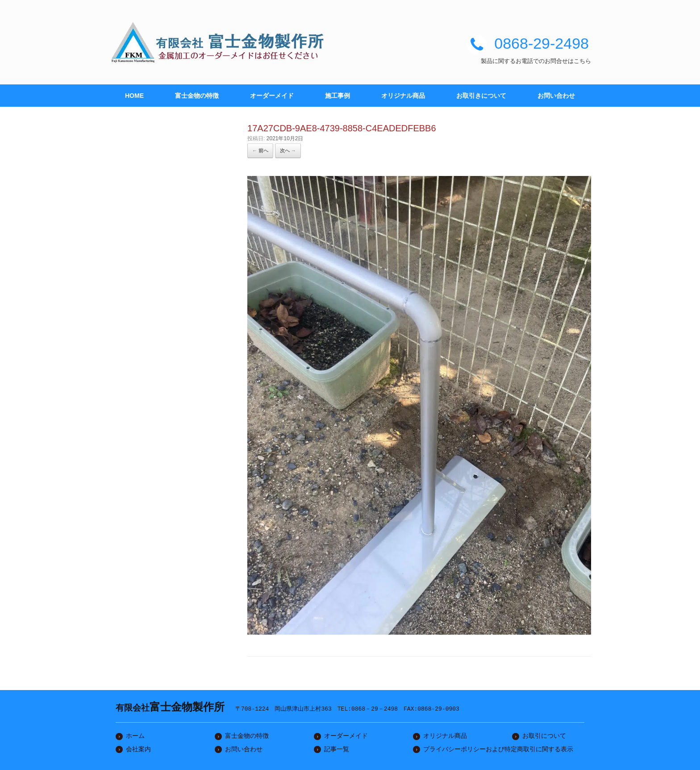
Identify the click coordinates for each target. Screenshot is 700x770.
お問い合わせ (556, 96)
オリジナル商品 (403, 96)
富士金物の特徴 (197, 96)
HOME (134, 96)
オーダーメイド (272, 96)
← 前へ (260, 151)
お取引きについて (481, 96)
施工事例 (337, 96)
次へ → (288, 151)
